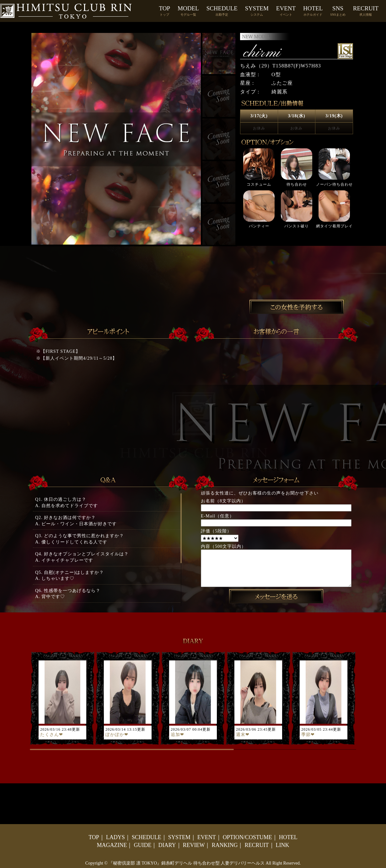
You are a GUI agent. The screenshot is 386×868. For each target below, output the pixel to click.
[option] (297, 188)
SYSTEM (257, 11)
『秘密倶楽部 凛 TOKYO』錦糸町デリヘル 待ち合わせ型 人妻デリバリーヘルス (187, 863)
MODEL (188, 11)
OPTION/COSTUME (247, 837)
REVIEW (194, 845)
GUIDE (142, 845)
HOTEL (313, 11)
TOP (165, 11)
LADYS (115, 837)
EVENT (286, 11)
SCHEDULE (222, 11)
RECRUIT (366, 11)
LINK (283, 845)
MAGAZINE (112, 845)
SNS (338, 11)
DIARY (167, 845)
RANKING (225, 845)
